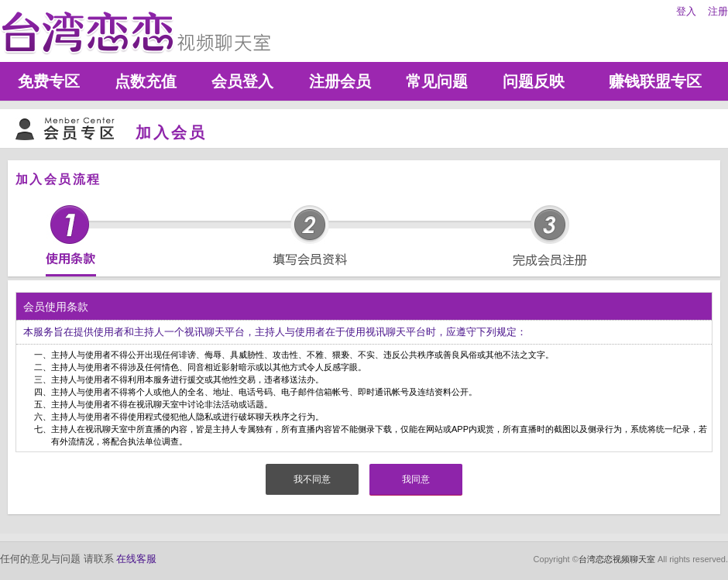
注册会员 (340, 81)
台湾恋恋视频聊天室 (617, 559)
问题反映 (534, 81)
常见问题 (437, 81)
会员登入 (242, 81)
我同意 (416, 479)
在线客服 (136, 559)
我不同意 (312, 479)
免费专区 (49, 81)
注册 (718, 11)
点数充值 (146, 81)
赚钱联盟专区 (655, 81)
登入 (686, 11)
